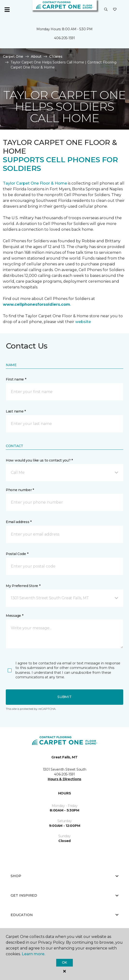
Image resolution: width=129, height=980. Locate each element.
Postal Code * (17, 554)
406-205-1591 (64, 38)
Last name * (16, 411)
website (83, 322)
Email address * (19, 522)
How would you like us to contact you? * (39, 460)
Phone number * (20, 490)
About (36, 56)
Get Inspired (64, 895)
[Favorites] (115, 10)
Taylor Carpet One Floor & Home (35, 183)
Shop (64, 876)
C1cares (56, 56)
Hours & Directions (64, 779)
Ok (64, 962)
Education (64, 915)
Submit (64, 697)
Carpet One (13, 56)
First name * (16, 379)
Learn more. (33, 954)
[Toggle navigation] (7, 10)
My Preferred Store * (23, 586)
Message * (14, 616)
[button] (106, 10)
